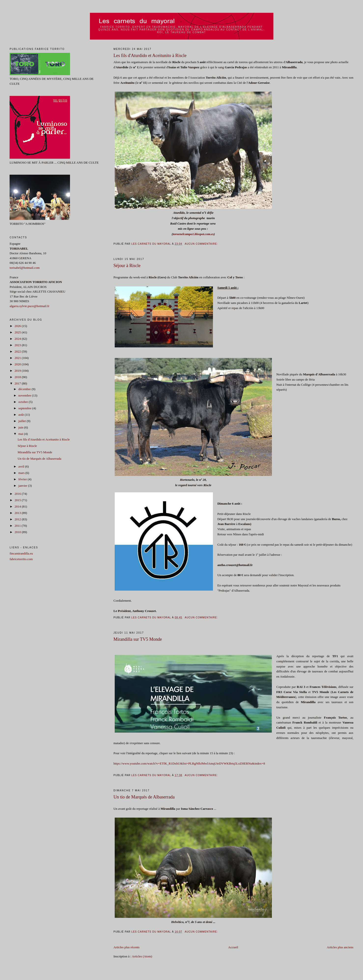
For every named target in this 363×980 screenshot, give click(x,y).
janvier (23, 486)
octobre (24, 402)
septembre (25, 408)
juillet (23, 421)
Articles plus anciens (340, 947)
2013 (18, 513)
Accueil (233, 947)
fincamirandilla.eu (21, 553)
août (22, 415)
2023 (18, 345)
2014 (18, 506)
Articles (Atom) (142, 956)
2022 (18, 351)
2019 (18, 371)
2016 (18, 494)
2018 (18, 377)
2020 (18, 364)
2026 (18, 326)
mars (22, 473)
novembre (25, 395)
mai (21, 434)
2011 (18, 526)
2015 (18, 500)
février (23, 479)
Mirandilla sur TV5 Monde (138, 639)
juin (21, 427)
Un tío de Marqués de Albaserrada (144, 797)
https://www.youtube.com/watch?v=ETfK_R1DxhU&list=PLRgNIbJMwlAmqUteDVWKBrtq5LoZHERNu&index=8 (189, 763)
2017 (18, 383)
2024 (18, 339)
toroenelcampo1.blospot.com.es (193, 234)
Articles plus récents (126, 947)
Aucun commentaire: (202, 244)
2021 (18, 358)
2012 (18, 519)
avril (22, 466)
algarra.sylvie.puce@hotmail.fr (29, 306)
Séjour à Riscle (127, 266)
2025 (18, 332)
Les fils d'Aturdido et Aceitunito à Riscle (150, 56)
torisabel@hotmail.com (25, 268)
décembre (25, 389)
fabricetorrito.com (21, 559)
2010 (18, 532)
